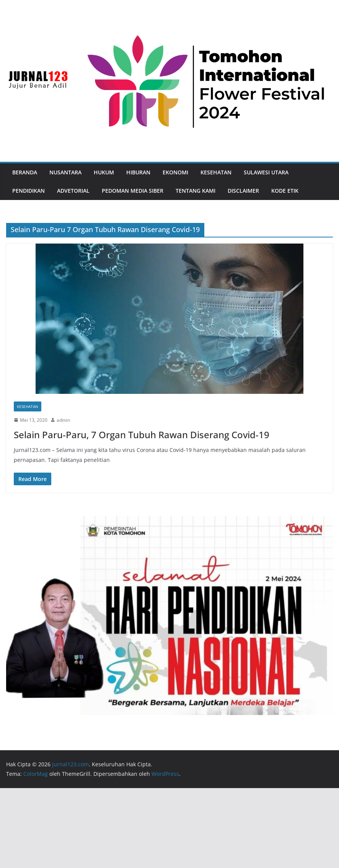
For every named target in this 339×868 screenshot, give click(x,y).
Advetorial (73, 191)
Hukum (104, 172)
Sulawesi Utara (266, 172)
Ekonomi (175, 172)
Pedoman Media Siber (133, 191)
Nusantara (65, 172)
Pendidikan (29, 191)
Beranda (25, 172)
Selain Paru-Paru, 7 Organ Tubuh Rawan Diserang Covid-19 (142, 435)
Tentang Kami (196, 191)
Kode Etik (285, 191)
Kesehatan (216, 172)
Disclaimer (243, 191)
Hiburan (138, 172)
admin (63, 420)
